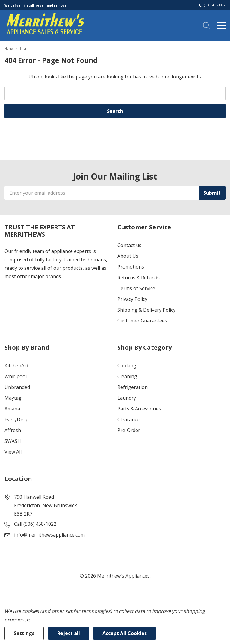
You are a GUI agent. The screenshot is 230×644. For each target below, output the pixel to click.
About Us (128, 256)
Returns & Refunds (139, 278)
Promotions (131, 267)
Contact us (129, 245)
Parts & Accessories (139, 409)
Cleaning (127, 376)
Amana (12, 409)
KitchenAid (16, 366)
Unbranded (17, 387)
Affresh (13, 430)
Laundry (127, 398)
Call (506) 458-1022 (35, 524)
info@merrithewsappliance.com (49, 535)
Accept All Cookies (125, 633)
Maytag (13, 398)
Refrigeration (133, 387)
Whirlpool (16, 376)
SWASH (13, 441)
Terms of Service (136, 288)
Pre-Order (129, 430)
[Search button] (207, 25)
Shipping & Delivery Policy (146, 310)
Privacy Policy (132, 299)
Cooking (127, 366)
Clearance (128, 419)
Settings (24, 633)
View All (13, 452)
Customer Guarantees (142, 321)
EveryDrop (16, 419)
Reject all (69, 633)
